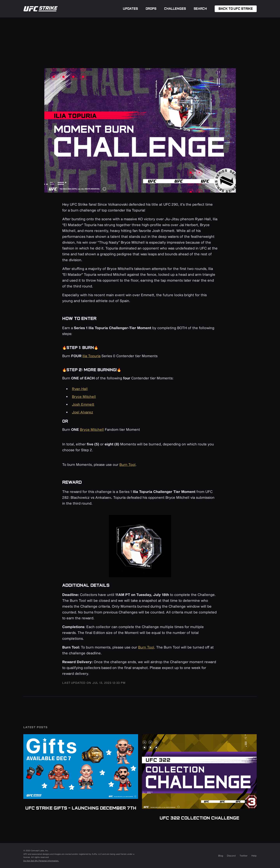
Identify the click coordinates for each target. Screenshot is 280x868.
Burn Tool (127, 464)
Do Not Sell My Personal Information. (41, 861)
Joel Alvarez (83, 412)
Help (254, 856)
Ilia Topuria (91, 356)
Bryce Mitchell (84, 397)
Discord (231, 856)
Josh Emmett (83, 404)
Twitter (244, 856)
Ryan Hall (80, 389)
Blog (221, 856)
